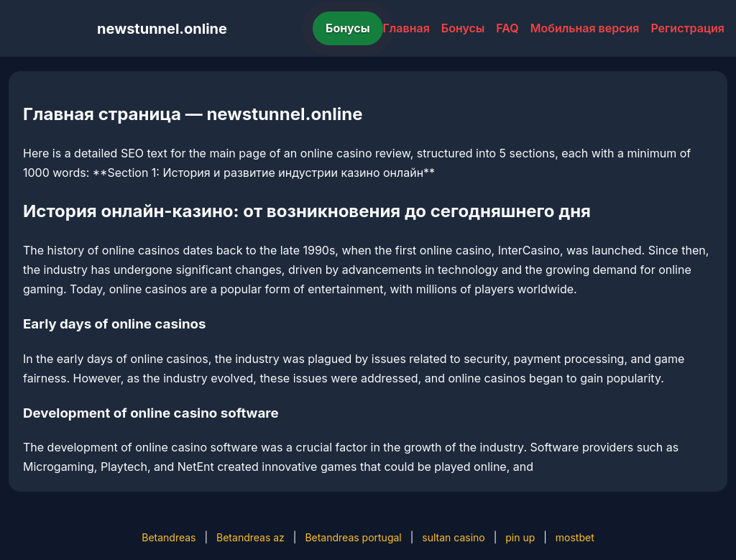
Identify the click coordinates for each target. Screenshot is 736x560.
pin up (520, 537)
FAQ (507, 28)
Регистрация (687, 28)
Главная (406, 28)
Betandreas (169, 537)
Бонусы (348, 28)
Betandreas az (250, 537)
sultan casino (453, 537)
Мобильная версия (585, 28)
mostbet (575, 537)
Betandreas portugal (353, 537)
